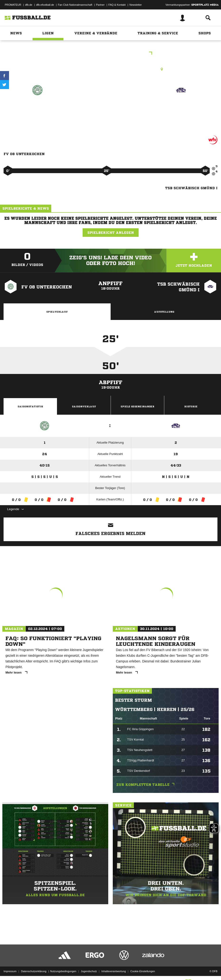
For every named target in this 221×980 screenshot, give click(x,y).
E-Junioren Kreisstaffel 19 (111, 54)
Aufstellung (164, 312)
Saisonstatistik (30, 406)
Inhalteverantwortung (114, 964)
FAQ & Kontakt (117, 5)
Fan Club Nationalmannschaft (75, 5)
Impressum (10, 964)
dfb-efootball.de (45, 5)
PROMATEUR (13, 5)
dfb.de (29, 5)
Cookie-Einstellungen (143, 964)
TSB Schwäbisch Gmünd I (181, 110)
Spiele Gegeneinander (137, 406)
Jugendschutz (89, 964)
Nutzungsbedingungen (63, 964)
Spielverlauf (57, 312)
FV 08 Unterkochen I (38, 107)
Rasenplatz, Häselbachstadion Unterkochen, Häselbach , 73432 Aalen (110, 69)
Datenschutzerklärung (34, 964)
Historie (191, 406)
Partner (100, 5)
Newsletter (136, 5)
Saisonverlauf (84, 406)
